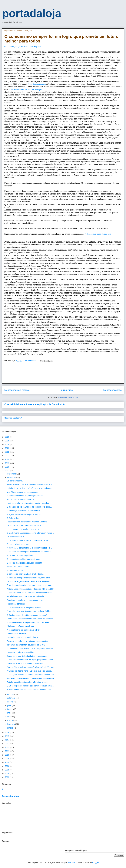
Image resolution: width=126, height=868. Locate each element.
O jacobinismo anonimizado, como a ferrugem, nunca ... (31, 533)
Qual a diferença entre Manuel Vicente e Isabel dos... (29, 581)
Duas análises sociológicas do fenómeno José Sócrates (31, 667)
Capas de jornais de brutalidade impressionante (27, 656)
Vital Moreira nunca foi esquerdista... (22, 492)
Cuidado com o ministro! (17, 634)
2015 (7, 736)
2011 (7, 751)
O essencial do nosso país (18, 544)
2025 (7, 441)
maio (10, 713)
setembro (12, 698)
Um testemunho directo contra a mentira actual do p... (30, 503)
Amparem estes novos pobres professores (25, 664)
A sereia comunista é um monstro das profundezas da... (31, 649)
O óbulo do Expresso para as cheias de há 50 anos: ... (30, 552)
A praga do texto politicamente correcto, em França (29, 578)
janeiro (10, 728)
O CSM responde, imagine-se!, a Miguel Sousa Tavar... (30, 686)
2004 (7, 773)
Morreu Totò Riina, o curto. (18, 567)
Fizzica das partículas (16, 604)
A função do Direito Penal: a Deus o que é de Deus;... (30, 671)
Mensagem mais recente (17, 390)
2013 (7, 744)
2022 (7, 452)
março (10, 720)
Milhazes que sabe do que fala (98, 234)
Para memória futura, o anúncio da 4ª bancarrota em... (30, 484)
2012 (7, 747)
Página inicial (66, 390)
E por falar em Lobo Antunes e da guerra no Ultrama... (30, 585)
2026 (7, 437)
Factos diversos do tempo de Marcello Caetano (27, 522)
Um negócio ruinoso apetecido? (20, 652)
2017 (7, 471)
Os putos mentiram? (13, 418)
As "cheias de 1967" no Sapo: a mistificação (26, 596)
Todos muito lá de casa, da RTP (20, 499)
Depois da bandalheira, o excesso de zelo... (25, 600)
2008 (7, 762)
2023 (7, 448)
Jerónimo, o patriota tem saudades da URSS (26, 645)
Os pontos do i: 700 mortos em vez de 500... (26, 526)
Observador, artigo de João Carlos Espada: (23, 47)
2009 (7, 759)
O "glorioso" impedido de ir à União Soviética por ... (29, 540)
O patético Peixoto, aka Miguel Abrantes (24, 608)
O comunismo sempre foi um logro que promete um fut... (31, 660)
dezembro (12, 474)
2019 (7, 463)
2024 (7, 444)
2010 (7, 755)
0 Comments (30, 361)
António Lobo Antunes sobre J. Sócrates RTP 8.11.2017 (31, 589)
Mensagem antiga (113, 390)
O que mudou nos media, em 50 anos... (24, 529)
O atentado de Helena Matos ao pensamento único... (29, 507)
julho (10, 705)
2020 (7, 459)
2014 (7, 740)
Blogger (96, 862)
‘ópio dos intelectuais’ (37, 84)
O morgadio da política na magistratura (23, 559)
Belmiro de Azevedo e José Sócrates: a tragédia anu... (30, 488)
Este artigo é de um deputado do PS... (23, 637)
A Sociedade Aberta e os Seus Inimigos (25, 89)
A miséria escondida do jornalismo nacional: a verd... (29, 622)
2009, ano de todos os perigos (20, 555)
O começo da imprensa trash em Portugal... (25, 574)
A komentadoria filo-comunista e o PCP (24, 630)
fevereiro (11, 724)
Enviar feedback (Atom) (68, 397)
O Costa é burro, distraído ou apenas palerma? (27, 615)
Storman (71, 862)
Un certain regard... (15, 481)
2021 (7, 456)
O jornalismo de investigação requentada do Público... (30, 611)
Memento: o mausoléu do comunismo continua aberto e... (31, 678)
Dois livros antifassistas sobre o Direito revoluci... (28, 682)
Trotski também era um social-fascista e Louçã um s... (30, 690)
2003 (7, 777)
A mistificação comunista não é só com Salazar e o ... (30, 548)
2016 (7, 733)
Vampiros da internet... (16, 570)
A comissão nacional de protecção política (25, 496)
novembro (12, 478)
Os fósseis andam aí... (16, 537)
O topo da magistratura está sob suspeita (24, 563)
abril (9, 717)
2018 (7, 467)
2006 (7, 766)
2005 (7, 770)
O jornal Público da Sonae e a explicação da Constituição (35, 404)
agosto (10, 702)
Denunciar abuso (11, 796)
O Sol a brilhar (13, 518)
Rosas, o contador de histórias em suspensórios (27, 641)
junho (10, 709)
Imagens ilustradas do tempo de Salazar (24, 514)
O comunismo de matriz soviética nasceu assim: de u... (30, 593)
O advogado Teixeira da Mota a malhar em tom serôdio (30, 675)
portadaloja (32, 13)
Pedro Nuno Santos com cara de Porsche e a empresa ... (31, 619)
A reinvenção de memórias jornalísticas (24, 511)
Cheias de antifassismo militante (21, 626)
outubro (11, 694)
